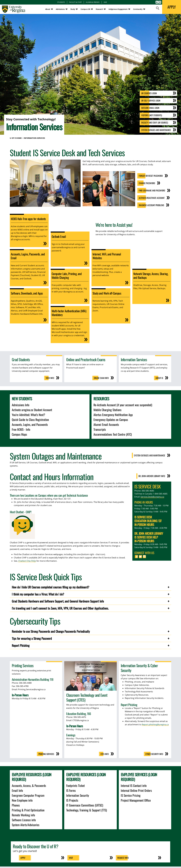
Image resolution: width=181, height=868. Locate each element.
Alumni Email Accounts (106, 424)
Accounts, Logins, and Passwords (30, 424)
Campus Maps (19, 434)
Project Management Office (136, 800)
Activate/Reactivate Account (151, 197)
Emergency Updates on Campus (111, 419)
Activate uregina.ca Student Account (32, 409)
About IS (159, 377)
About (48, 9)
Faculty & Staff (75, 2)
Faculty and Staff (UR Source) (154, 123)
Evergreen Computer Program (28, 795)
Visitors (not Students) (151, 115)
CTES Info (104, 753)
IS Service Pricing (131, 795)
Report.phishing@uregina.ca (155, 724)
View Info (50, 377)
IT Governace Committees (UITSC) (85, 804)
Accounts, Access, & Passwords (29, 785)
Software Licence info (24, 819)
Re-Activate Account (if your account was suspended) (123, 404)
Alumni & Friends (93, 2)
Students (61, 2)
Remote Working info (23, 814)
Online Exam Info (101, 377)
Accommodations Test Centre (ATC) (113, 434)
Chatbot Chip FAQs (27, 560)
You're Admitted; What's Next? (28, 414)
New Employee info (22, 800)
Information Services (34, 138)
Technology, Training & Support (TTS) (87, 809)
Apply (23, 857)
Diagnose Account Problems (151, 205)
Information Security (78, 795)
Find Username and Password (151, 190)
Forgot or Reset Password (150, 176)
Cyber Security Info (154, 753)
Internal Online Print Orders (136, 790)
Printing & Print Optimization (28, 809)
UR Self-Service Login (150, 101)
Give (105, 2)
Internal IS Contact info (134, 785)
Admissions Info (21, 404)
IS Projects (72, 800)
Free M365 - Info (21, 429)
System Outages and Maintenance (155, 130)
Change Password (146, 183)
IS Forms (71, 790)
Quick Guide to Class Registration (30, 419)
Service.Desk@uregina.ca (152, 496)
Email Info (17, 790)
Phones (16, 804)
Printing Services (46, 753)
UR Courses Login (148, 94)
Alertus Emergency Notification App (113, 414)
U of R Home (16, 138)
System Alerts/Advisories (26, 824)
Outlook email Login (149, 108)
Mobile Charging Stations (107, 409)
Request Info (124, 857)
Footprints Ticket (75, 785)
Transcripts (100, 429)
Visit (71, 857)
